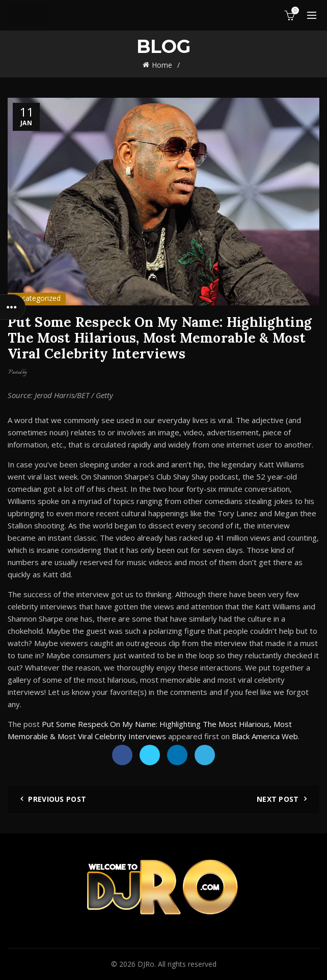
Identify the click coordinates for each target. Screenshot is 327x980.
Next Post (278, 799)
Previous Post (57, 799)
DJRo (146, 964)
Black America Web (265, 736)
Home (162, 65)
